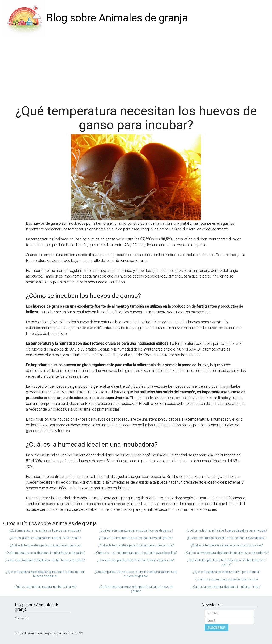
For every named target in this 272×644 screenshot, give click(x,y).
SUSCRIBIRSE (217, 628)
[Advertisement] (136, 68)
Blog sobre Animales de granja (117, 18)
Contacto (22, 618)
